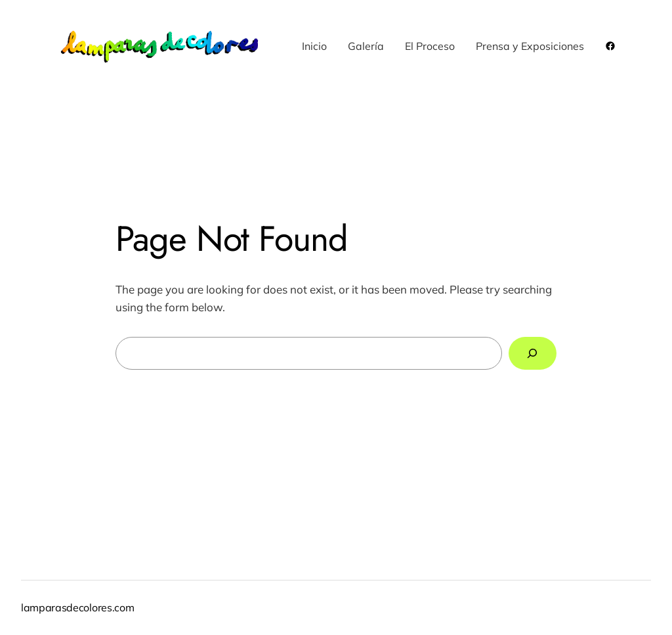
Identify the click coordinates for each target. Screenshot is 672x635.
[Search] (533, 354)
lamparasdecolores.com (77, 607)
